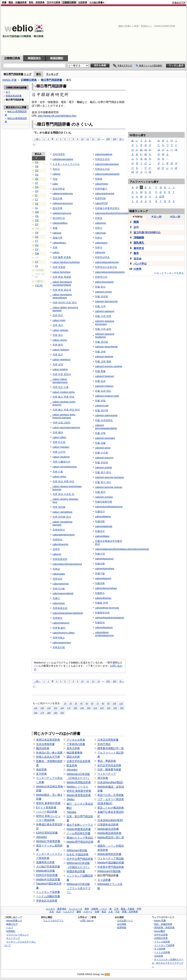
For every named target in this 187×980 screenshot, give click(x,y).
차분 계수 (58, 335)
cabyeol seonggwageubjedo (106, 427)
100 (114, 703)
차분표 (99, 218)
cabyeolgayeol (103, 578)
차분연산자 (101, 277)
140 (49, 708)
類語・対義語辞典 (18, 2)
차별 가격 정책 (103, 316)
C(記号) (39, 286)
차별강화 (100, 564)
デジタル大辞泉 (76, 740)
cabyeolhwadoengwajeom (110, 618)
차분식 (99, 247)
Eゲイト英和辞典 (46, 808)
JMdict (71, 799)
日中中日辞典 (54, 2)
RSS (107, 974)
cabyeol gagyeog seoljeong (105, 335)
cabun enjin (59, 320)
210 (95, 708)
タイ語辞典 (160, 949)
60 (92, 703)
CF (37, 183)
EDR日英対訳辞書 (47, 833)
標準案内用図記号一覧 (111, 748)
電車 (87, 909)
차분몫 (99, 179)
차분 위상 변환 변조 (63, 481)
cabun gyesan (61, 330)
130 (42, 708)
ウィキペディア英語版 (111, 858)
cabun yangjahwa (62, 512)
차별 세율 (100, 443)
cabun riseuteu (61, 447)
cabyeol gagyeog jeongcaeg (105, 323)
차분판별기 (101, 189)
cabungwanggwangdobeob (68, 613)
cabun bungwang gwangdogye (62, 296)
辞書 (4, 2)
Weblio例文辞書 (46, 871)
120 (36, 708)
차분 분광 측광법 (62, 277)
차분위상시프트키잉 (106, 267)
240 (115, 708)
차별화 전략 (101, 603)
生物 (97, 912)
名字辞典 (41, 774)
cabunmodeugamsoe (107, 164)
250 (122, 708)
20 (71, 703)
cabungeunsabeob (63, 593)
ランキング (52, 74)
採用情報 (122, 927)
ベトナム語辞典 (162, 952)
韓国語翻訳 (57, 58)
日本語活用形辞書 (108, 740)
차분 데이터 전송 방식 (65, 302)
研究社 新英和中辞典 (48, 803)
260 (36, 713)
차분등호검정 (60, 559)
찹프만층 (57, 198)
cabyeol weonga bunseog (109, 477)
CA (37, 162)
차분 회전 (58, 345)
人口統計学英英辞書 (48, 867)
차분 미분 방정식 (62, 374)
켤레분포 (139, 248)
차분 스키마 (59, 452)
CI (36, 195)
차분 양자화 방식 (62, 517)
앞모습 (137, 258)
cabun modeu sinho (64, 392)
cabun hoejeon (61, 350)
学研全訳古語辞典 (47, 901)
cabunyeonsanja (104, 282)
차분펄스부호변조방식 (107, 208)
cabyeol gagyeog (105, 311)
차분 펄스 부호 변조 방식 (66, 410)
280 (49, 713)
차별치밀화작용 (104, 502)
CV (37, 249)
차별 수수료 (101, 453)
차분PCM (100, 198)
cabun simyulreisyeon (65, 467)
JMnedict (42, 837)
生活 (58, 912)
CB (37, 166)
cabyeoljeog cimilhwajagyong (104, 634)
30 (76, 703)
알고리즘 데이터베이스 (147, 232)
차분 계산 (58, 325)
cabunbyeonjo (61, 544)
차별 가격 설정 (103, 329)
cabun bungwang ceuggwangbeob (62, 283)
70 (98, 703)
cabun (56, 252)
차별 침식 (100, 287)
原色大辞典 (73, 748)
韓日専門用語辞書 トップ (17, 74)
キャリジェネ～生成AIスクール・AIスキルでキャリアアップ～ (168, 963)
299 (108, 139)
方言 (117, 912)
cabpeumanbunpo (63, 193)
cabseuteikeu (60, 223)
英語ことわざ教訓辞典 (111, 808)
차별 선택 (100, 433)
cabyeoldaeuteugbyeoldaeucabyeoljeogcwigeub (122, 549)
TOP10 (137, 217)
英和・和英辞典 (37, 2)
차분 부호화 (59, 267)
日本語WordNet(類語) (110, 782)
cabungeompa (61, 584)
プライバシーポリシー (18, 935)
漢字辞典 (103, 778)
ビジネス (50, 909)
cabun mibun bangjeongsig (60, 381)
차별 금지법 (101, 342)
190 (82, 708)
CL (37, 208)
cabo (55, 184)
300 (114, 139)
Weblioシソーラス (77, 787)
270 (42, 713)
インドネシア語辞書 (48, 892)
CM (37, 212)
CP (37, 225)
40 (81, 703)
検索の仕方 (12, 924)
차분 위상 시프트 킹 (63, 494)
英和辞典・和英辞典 (164, 927)
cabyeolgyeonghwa (106, 588)
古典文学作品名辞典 (78, 761)
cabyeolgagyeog (104, 559)
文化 (52, 912)
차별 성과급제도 (104, 420)
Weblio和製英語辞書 (79, 829)
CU (37, 245)
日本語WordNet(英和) (110, 820)
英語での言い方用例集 (111, 795)
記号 (162, 197)
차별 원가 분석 (103, 472)
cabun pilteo (59, 437)
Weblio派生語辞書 (108, 829)
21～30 (175, 217)
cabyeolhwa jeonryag (107, 608)
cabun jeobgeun (62, 359)
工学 (116, 909)
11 (88, 139)
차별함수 (100, 593)
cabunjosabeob (104, 154)
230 (108, 708)
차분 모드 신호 (61, 387)
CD (37, 175)
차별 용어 (100, 492)
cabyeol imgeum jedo (107, 396)
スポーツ (88, 912)
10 (82, 139)
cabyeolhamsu (103, 598)
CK (37, 204)
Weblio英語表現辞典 (109, 833)
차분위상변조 (102, 257)
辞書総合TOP (179, 3)
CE (37, 179)
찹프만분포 (59, 189)
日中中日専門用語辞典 (80, 859)
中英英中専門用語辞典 (111, 867)
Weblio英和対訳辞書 (109, 854)
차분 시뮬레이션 (62, 462)
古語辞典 (83, 2)
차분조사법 (59, 647)
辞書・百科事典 (130, 912)
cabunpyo (100, 223)
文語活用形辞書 (45, 744)
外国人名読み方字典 (48, 757)
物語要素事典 (74, 753)
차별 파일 (100, 401)
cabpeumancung (62, 213)
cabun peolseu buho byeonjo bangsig (64, 416)
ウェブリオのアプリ (53, 920)
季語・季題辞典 (107, 761)
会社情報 (122, 924)
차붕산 (56, 598)
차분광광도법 (60, 608)
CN (37, 216)
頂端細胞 (139, 237)
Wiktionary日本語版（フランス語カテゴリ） (78, 888)
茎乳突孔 (139, 243)
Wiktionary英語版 (77, 850)
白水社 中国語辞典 (78, 854)
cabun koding (60, 369)
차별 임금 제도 (103, 391)
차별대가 (100, 511)
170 (69, 708)
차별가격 (100, 554)
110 (121, 703)
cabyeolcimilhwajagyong (109, 507)
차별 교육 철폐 (103, 361)
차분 (55, 247)
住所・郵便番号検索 (109, 769)
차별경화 (100, 583)
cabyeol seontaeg (105, 438)
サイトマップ (13, 938)
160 (62, 708)
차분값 (56, 569)
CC (37, 171)
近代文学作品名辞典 (109, 765)
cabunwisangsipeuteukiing (110, 272)
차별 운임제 (101, 462)
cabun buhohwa (62, 272)
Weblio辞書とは (14, 920)
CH (37, 191)
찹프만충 (57, 208)
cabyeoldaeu (102, 536)
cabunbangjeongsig (64, 535)
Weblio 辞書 (10, 80)
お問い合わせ (87, 920)
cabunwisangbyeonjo (107, 262)
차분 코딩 (58, 364)
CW (37, 254)
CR (37, 233)
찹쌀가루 (57, 238)
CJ (37, 200)
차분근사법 (59, 589)
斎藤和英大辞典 (45, 862)
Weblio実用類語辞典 (79, 782)
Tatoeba (71, 812)
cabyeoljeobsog (104, 627)
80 (103, 703)
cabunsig (100, 252)
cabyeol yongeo (104, 497)
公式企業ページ (125, 920)
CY (37, 262)
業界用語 (62, 909)
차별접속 (100, 622)
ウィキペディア (107, 774)
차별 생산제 (101, 410)
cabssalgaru (59, 243)
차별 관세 (100, 352)
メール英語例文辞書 (78, 833)
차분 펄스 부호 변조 (63, 397)
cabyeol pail (102, 405)
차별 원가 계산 (103, 482)
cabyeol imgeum (104, 386)
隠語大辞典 (73, 757)
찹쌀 (55, 228)
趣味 (79, 912)
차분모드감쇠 (102, 159)
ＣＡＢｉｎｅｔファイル (66, 164)
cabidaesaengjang (63, 159)
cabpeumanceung (63, 203)
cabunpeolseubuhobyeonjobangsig (115, 213)
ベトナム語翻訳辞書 (48, 896)
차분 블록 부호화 (62, 257)
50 (87, 703)
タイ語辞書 (104, 880)
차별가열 (100, 573)
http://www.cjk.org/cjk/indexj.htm (57, 116)
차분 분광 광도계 (62, 290)
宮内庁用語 (104, 744)
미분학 (137, 269)
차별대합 (100, 521)
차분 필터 (58, 432)
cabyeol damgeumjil (106, 301)
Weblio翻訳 (160, 931)
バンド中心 (140, 264)
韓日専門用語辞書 (51, 80)
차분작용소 (59, 638)
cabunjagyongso (62, 643)
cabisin (57, 174)
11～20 (156, 217)
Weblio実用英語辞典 (79, 795)
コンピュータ (75, 909)
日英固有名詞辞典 (108, 825)
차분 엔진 (58, 315)
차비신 (56, 169)
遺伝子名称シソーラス (80, 825)
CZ (37, 266)
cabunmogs (102, 184)
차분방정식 (59, 530)
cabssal (57, 233)
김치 (136, 227)
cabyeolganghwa (104, 568)
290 (55, 713)
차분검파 (57, 579)
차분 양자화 (59, 507)
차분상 (99, 238)
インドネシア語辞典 (164, 945)
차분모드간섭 (102, 169)
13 (99, 139)
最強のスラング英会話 (80, 838)
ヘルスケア (69, 912)
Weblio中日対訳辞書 (48, 879)
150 (55, 708)
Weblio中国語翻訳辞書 (111, 863)
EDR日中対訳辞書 (47, 875)
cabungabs (59, 574)
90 (108, 703)
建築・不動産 (128, 909)
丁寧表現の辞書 (76, 744)
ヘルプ (10, 927)
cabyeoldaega (103, 516)
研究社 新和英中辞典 (79, 791)
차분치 (56, 549)
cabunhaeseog (61, 623)
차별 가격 (100, 306)
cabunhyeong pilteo (64, 633)
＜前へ (37, 139)
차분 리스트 (59, 442)
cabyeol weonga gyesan (109, 487)
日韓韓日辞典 (69, 2)
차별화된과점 (102, 613)
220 (102, 708)
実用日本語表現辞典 (48, 740)
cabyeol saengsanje (106, 415)
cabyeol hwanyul (104, 376)
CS (37, 237)
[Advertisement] (160, 31)
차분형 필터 (59, 628)
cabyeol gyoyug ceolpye (109, 366)
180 (75, 708)
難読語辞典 (43, 748)
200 (89, 708)
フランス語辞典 (162, 942)
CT (37, 241)
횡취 (136, 253)
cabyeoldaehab (104, 526)
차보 (55, 179)
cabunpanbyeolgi (105, 193)
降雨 (136, 222)
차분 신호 (58, 472)
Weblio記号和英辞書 (48, 841)
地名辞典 (41, 769)
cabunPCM (101, 203)
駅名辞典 (72, 765)
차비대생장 (59, 154)
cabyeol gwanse (104, 356)
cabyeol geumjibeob (106, 347)
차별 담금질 (101, 296)
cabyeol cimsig (103, 292)
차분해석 (57, 618)
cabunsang (101, 243)
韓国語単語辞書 (76, 871)
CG (37, 187)
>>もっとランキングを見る (169, 273)
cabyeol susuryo (104, 458)
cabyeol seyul (103, 448)
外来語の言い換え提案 (49, 753)
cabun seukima (61, 457)
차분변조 (57, 540)
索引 (39, 74)
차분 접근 (58, 355)
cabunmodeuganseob (107, 174)
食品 (104, 912)
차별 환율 (100, 371)
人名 (111, 912)
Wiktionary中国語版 (109, 871)
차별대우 (100, 531)
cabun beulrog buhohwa (66, 262)
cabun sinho (59, 476)
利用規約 (11, 931)
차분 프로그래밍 (62, 423)
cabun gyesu (60, 340)
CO (37, 220)
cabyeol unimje (103, 467)
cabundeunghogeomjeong (67, 564)
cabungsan (59, 603)
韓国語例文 (34, 58)
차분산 (99, 228)
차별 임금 (100, 381)
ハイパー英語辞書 (47, 812)
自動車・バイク (99, 909)
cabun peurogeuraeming (66, 427)
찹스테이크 (59, 218)
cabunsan (100, 233)
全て (8, 92)
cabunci (57, 554)
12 (93, 139)
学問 (139, 909)
